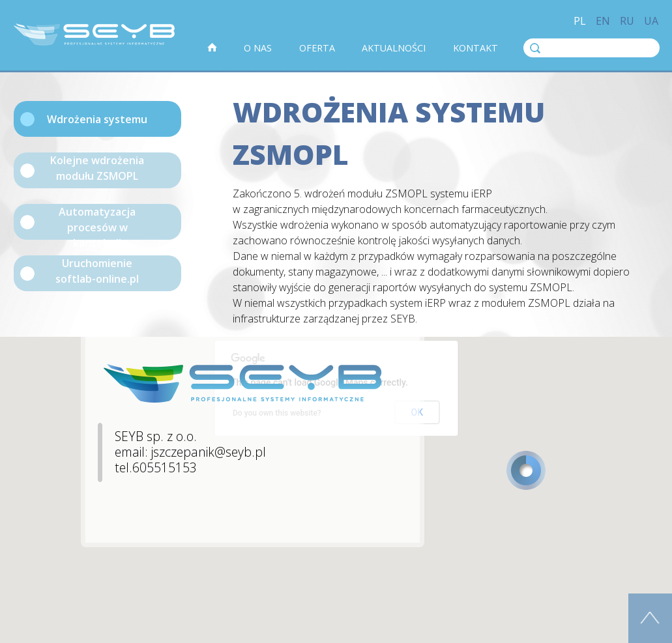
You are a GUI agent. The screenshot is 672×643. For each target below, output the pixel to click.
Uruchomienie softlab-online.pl (97, 271)
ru (627, 21)
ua (651, 21)
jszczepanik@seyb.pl (209, 452)
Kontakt (475, 48)
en (603, 21)
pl (580, 21)
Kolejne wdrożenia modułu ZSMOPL (97, 168)
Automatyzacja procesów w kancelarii (97, 222)
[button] (526, 470)
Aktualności (394, 48)
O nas (258, 48)
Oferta (317, 48)
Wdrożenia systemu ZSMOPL (97, 124)
